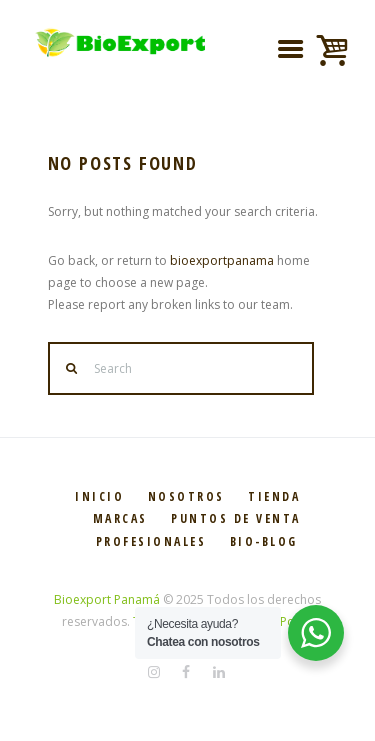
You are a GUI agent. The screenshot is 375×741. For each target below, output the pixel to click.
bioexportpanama (222, 260)
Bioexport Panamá (107, 599)
